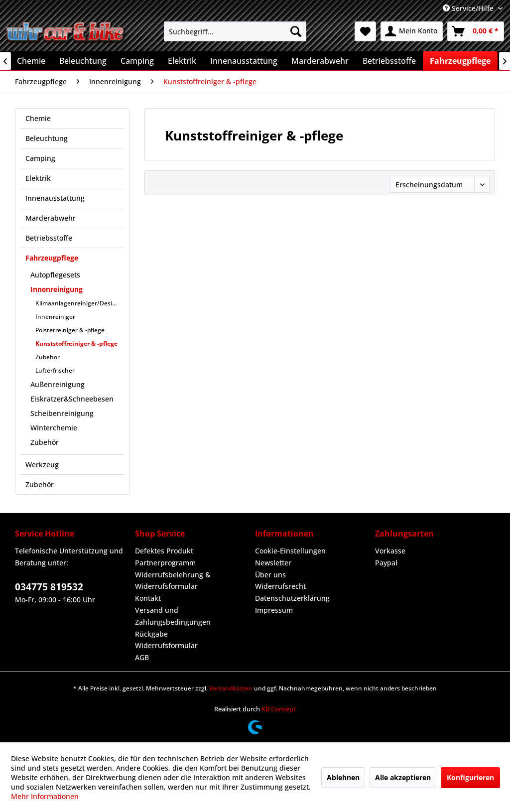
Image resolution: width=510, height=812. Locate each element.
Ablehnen (343, 777)
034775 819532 (49, 587)
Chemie (38, 118)
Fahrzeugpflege (52, 258)
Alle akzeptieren (403, 777)
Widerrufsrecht (280, 586)
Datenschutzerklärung (292, 598)
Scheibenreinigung (62, 413)
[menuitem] (235, 31)
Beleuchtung (47, 138)
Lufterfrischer (55, 370)
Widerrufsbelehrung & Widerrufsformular (173, 581)
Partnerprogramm (165, 563)
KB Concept (279, 709)
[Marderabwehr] (320, 61)
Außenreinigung (58, 384)
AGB (142, 657)
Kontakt (148, 598)
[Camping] (137, 61)
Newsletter (273, 563)
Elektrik (38, 178)
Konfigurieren (470, 777)
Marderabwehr (51, 218)
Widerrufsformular (166, 645)
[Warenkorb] (476, 31)
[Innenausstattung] (244, 61)
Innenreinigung (57, 289)
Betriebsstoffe (49, 238)
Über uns (270, 575)
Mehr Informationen (45, 796)
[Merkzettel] (365, 31)
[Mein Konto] (412, 31)
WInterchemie (54, 428)
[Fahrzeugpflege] (460, 61)
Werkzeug (42, 465)
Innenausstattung (55, 198)
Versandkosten (231, 688)
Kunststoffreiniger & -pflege (76, 343)
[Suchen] (296, 31)
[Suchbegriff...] (235, 31)
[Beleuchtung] (83, 61)
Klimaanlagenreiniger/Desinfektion (80, 303)
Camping (40, 158)
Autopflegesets (55, 275)
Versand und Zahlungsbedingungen (173, 616)
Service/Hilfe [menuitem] (469, 8)
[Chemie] (31, 61)
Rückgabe (151, 634)
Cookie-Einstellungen (290, 551)
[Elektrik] (182, 61)
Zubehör (48, 357)
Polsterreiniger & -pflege (70, 330)
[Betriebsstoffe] (389, 61)
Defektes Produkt (164, 551)
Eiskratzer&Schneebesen (72, 399)
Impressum (274, 610)
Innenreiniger (55, 317)
